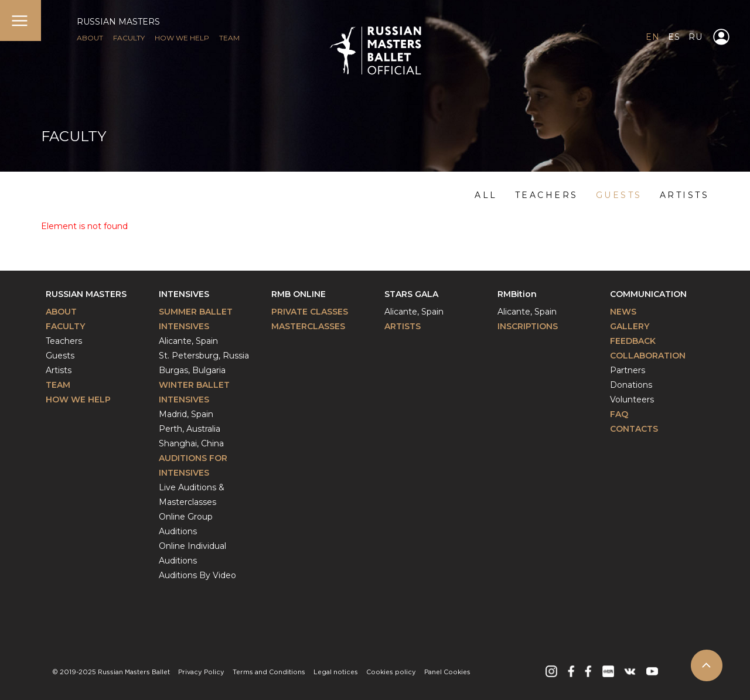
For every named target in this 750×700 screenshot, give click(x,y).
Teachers (64, 341)
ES (674, 37)
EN (652, 37)
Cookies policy (391, 672)
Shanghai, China (191, 443)
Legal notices (336, 672)
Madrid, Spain (186, 414)
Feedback (633, 341)
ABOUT (90, 38)
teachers (547, 195)
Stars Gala (411, 294)
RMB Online (299, 294)
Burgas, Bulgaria (192, 370)
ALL (486, 195)
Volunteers (632, 399)
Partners (628, 370)
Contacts (634, 429)
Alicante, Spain (188, 341)
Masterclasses (308, 326)
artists (685, 195)
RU (695, 37)
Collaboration (648, 356)
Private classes (310, 312)
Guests (60, 356)
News (623, 312)
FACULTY (129, 38)
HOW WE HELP (182, 38)
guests (619, 195)
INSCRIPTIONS (528, 326)
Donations (631, 385)
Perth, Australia (190, 429)
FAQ (619, 414)
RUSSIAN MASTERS (118, 22)
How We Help (78, 399)
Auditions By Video (197, 575)
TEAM (229, 38)
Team (58, 385)
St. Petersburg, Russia (204, 356)
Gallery (630, 326)
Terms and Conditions (269, 672)
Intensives (184, 294)
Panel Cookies (447, 672)
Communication (648, 294)
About (61, 312)
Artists (59, 370)
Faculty (65, 326)
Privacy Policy (201, 672)
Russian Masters (86, 294)
